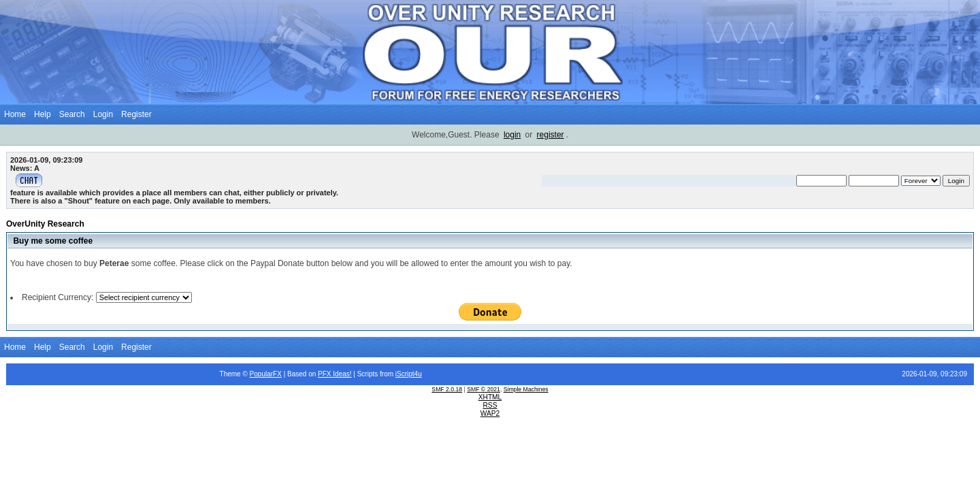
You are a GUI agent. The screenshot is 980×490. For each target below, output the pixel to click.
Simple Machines (526, 389)
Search (72, 114)
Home (15, 114)
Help (43, 114)
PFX (325, 374)
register (551, 135)
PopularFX (266, 374)
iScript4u (409, 374)
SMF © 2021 (484, 389)
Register (136, 114)
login (512, 135)
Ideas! (342, 374)
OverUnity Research (45, 224)
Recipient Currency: (58, 297)
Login (103, 114)
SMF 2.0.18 (447, 389)
